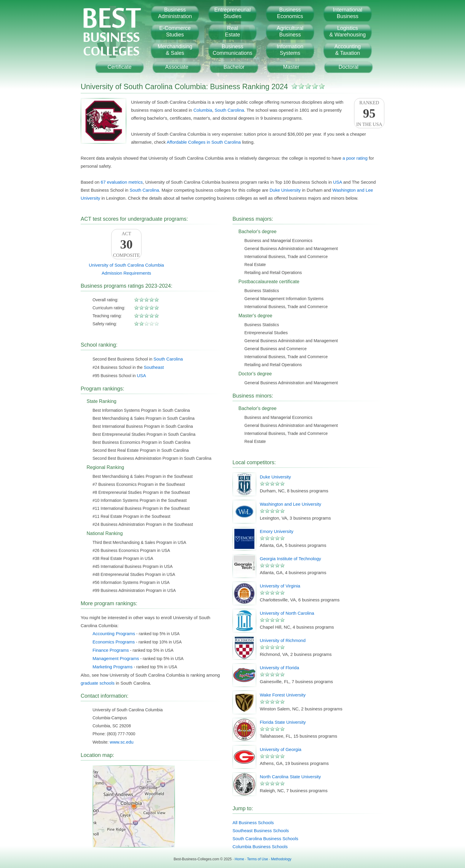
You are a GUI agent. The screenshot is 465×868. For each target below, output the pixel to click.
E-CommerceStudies (175, 31)
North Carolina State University (290, 777)
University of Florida (280, 668)
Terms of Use (258, 859)
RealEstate (232, 31)
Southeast (154, 367)
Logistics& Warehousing (348, 31)
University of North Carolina (287, 613)
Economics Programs (114, 642)
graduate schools (98, 683)
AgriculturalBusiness (290, 31)
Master (291, 67)
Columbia (203, 110)
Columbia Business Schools (260, 847)
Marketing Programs (113, 667)
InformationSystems (290, 50)
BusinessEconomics (290, 13)
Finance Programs (111, 650)
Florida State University (283, 722)
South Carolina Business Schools (265, 839)
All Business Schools (253, 823)
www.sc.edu (122, 742)
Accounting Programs (114, 634)
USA (337, 182)
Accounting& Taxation (347, 50)
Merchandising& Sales (175, 50)
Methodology (281, 859)
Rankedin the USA (369, 113)
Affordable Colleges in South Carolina (204, 142)
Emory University (277, 531)
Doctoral (348, 67)
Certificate (119, 67)
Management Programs (116, 658)
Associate (177, 67)
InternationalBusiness (347, 13)
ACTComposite (126, 244)
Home (239, 859)
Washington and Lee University (290, 504)
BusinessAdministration (175, 13)
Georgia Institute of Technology (290, 559)
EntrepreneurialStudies (232, 13)
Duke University (285, 190)
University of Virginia (280, 586)
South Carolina (229, 110)
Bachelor (234, 67)
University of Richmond (283, 640)
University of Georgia (281, 749)
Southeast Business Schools (261, 831)
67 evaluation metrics (122, 182)
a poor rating (355, 158)
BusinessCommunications (232, 50)
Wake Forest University (283, 695)
